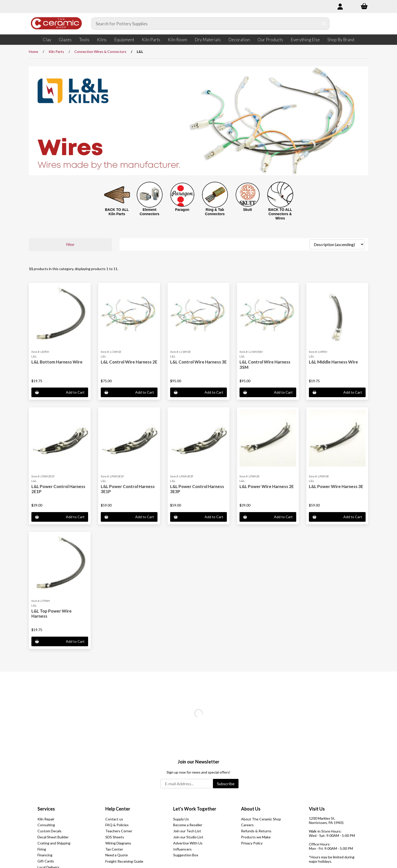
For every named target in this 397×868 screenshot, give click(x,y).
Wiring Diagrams (118, 843)
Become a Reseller (188, 825)
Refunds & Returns (256, 831)
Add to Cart (60, 392)
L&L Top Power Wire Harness (52, 613)
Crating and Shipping (54, 843)
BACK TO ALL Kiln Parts (117, 212)
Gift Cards (46, 861)
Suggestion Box (186, 855)
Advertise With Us (188, 843)
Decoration (239, 40)
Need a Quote (117, 855)
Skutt (247, 210)
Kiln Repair (46, 819)
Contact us (114, 819)
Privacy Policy (252, 843)
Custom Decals (49, 831)
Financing (45, 855)
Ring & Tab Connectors (215, 212)
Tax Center (114, 849)
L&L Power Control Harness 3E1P (128, 489)
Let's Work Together (195, 809)
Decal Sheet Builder (53, 837)
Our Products (270, 40)
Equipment (124, 40)
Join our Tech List (187, 831)
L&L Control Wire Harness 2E (129, 362)
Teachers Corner (119, 831)
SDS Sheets (115, 837)
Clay (47, 40)
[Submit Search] (324, 24)
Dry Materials (208, 40)
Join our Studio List (188, 837)
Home (34, 52)
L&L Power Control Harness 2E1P (58, 489)
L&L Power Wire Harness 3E (336, 486)
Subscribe (226, 784)
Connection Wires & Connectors (100, 52)
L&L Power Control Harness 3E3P (197, 489)
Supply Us (181, 819)
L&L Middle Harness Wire (333, 362)
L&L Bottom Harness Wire (57, 362)
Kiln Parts (151, 40)
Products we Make (256, 837)
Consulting (46, 825)
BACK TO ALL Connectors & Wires (280, 214)
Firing (42, 849)
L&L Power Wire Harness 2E (267, 486)
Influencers (182, 849)
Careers (247, 825)
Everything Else (305, 40)
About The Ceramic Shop (261, 819)
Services (46, 809)
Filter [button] (70, 244)
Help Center (118, 809)
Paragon (182, 210)
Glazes (65, 40)
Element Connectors (150, 212)
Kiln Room (177, 40)
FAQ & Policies (117, 825)
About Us (251, 809)
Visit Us (317, 809)
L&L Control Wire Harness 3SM (265, 364)
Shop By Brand (341, 40)
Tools (84, 40)
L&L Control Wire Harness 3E (198, 362)
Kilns (102, 40)
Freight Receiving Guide (124, 861)
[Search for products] (205, 24)
